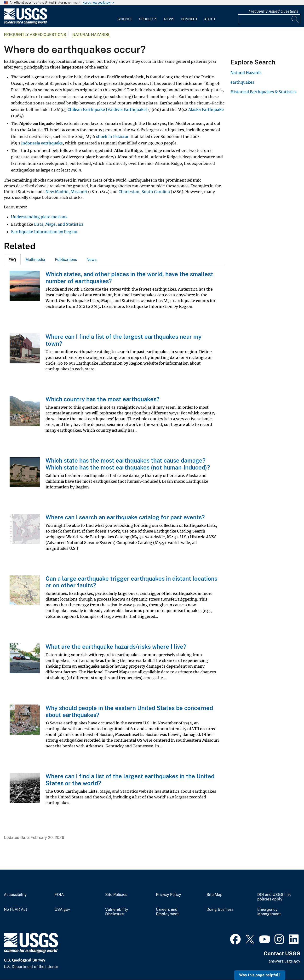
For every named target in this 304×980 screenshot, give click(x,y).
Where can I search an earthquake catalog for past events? (125, 517)
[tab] (12, 259)
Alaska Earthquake (206, 109)
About (210, 19)
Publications (66, 260)
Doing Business (220, 910)
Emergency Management (269, 912)
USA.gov (62, 910)
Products (148, 19)
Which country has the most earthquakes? (103, 399)
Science (125, 19)
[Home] (25, 23)
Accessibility (15, 895)
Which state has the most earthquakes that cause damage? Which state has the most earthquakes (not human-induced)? (128, 464)
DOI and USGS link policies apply (274, 897)
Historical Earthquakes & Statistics (263, 92)
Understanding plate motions (39, 217)
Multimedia (35, 260)
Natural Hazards (91, 35)
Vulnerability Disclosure (117, 912)
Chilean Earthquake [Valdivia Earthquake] (107, 109)
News (169, 19)
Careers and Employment (167, 912)
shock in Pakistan (113, 137)
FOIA (59, 895)
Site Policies (116, 895)
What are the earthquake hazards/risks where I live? (116, 647)
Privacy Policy (169, 895)
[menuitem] (125, 16)
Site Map (215, 895)
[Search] (295, 19)
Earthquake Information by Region (44, 232)
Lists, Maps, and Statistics (59, 224)
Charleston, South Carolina (144, 192)
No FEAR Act (15, 910)
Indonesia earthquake (42, 143)
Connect (189, 19)
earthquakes (242, 82)
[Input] (269, 19)
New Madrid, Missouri (66, 192)
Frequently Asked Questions (273, 11)
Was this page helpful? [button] (260, 975)
